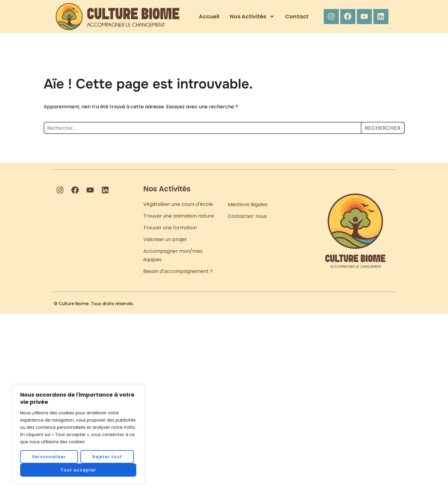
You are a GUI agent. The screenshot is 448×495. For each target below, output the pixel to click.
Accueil (209, 16)
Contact (297, 16)
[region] (78, 434)
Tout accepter (78, 470)
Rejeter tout (107, 457)
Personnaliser (49, 457)
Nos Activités (252, 17)
